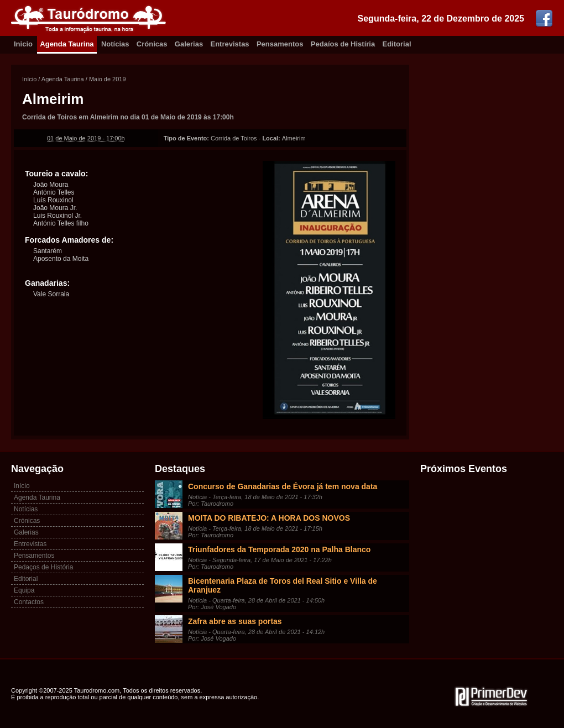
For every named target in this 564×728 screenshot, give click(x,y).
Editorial (397, 44)
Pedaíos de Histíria (343, 44)
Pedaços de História (43, 567)
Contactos (29, 602)
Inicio (23, 44)
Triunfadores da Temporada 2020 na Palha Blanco (279, 549)
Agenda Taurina (67, 44)
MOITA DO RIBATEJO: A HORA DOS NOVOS (269, 518)
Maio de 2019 (108, 79)
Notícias (115, 44)
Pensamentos (280, 44)
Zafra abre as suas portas (235, 621)
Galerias (189, 44)
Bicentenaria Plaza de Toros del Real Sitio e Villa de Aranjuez (283, 585)
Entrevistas (230, 44)
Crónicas (152, 44)
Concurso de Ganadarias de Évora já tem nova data (283, 486)
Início (29, 79)
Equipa (24, 590)
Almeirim (53, 99)
